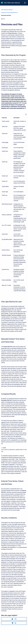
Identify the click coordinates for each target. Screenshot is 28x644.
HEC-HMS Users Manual (12, 3)
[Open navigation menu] (25, 3)
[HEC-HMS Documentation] (2, 3)
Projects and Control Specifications (9, 12)
